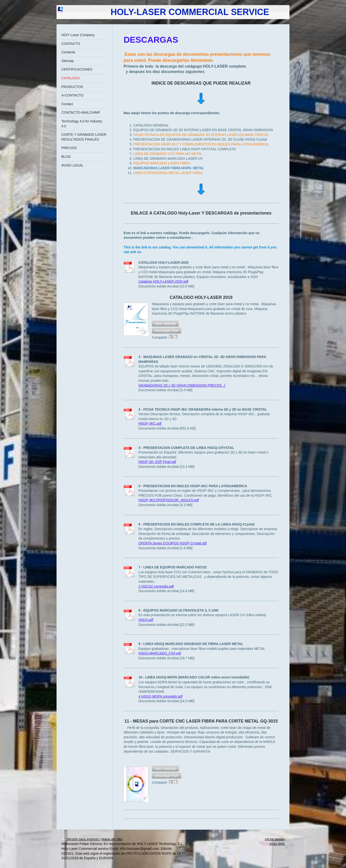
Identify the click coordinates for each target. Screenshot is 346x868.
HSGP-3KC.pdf (150, 423)
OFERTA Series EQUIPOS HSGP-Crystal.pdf (172, 543)
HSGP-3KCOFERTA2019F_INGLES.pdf (169, 500)
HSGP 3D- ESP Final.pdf (157, 462)
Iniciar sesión (275, 839)
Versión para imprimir (81, 839)
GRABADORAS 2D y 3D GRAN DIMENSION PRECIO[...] (182, 385)
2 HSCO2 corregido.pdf (156, 586)
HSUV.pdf (146, 620)
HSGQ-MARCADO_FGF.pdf (160, 653)
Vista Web (277, 844)
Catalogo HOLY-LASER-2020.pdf (163, 281)
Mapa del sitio (112, 839)
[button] (165, 324)
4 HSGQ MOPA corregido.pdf (160, 696)
